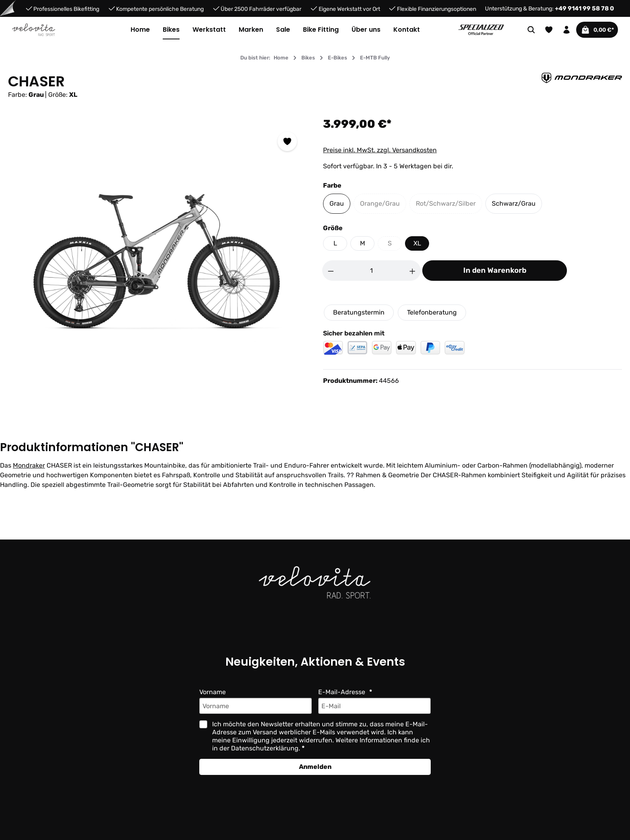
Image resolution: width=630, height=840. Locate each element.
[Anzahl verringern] (331, 271)
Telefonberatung (431, 312)
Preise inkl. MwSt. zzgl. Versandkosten (380, 150)
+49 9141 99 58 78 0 (586, 8)
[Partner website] (481, 29)
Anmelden (315, 767)
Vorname (213, 692)
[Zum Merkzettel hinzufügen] (287, 141)
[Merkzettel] (543, 30)
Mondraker (29, 465)
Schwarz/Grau (511, 203)
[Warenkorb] (594, 30)
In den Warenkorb (495, 270)
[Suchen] (526, 30)
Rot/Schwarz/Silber (447, 205)
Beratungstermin (359, 312)
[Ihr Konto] (561, 30)
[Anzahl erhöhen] (413, 271)
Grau (336, 203)
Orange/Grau (382, 205)
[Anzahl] (372, 271)
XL (417, 243)
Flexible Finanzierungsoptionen (436, 9)
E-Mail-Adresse (342, 692)
